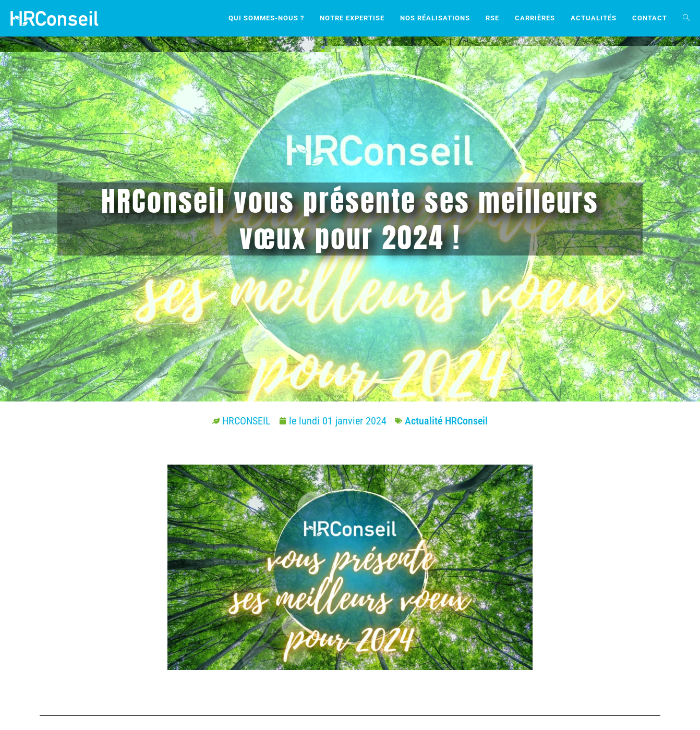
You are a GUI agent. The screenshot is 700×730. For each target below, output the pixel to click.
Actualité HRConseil (446, 421)
